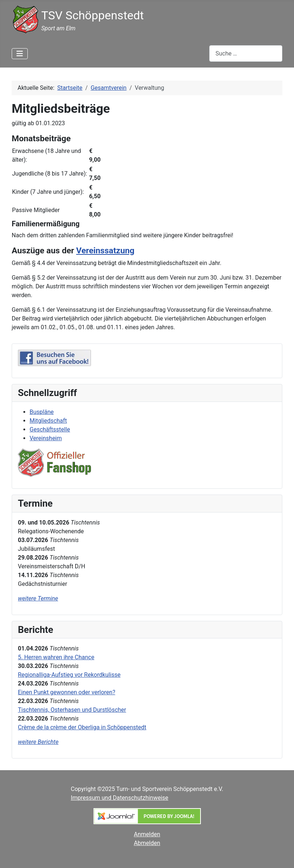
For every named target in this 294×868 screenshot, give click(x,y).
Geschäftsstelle (50, 429)
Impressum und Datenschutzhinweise (120, 798)
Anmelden (147, 834)
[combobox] (246, 53)
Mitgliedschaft (48, 421)
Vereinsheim (46, 438)
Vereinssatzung (105, 251)
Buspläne (42, 412)
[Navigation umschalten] (20, 54)
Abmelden (147, 843)
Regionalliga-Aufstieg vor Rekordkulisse (69, 675)
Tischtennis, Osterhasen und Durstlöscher (72, 710)
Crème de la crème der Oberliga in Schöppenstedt (82, 727)
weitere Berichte (38, 742)
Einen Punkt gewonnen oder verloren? (67, 692)
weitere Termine (38, 598)
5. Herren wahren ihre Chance (56, 657)
